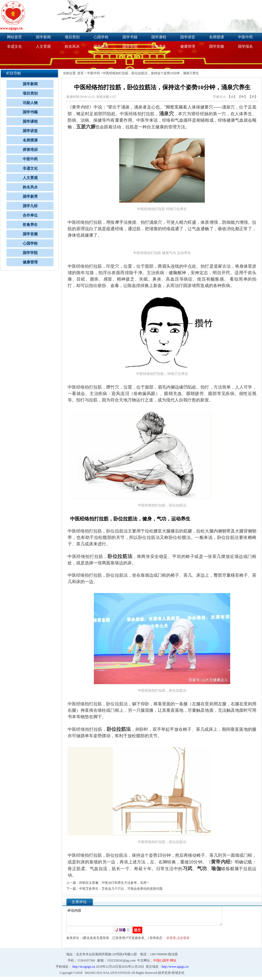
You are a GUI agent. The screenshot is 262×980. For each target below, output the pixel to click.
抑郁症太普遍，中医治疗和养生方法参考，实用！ (114, 883)
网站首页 (14, 37)
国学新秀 (101, 46)
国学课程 (159, 37)
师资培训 (30, 150)
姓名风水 (72, 46)
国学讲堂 (188, 37)
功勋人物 (30, 103)
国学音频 (217, 46)
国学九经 (30, 206)
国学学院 (130, 46)
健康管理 (188, 46)
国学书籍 (130, 37)
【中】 (242, 97)
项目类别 (72, 37)
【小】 (232, 97)
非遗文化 (14, 46)
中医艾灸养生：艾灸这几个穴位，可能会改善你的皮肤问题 (121, 889)
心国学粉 (101, 37)
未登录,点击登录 (178, 941)
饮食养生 (159, 46)
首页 (80, 73)
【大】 (253, 97)
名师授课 (217, 37)
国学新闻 (43, 37)
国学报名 (245, 46)
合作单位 (30, 215)
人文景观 (43, 46)
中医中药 (245, 37)
